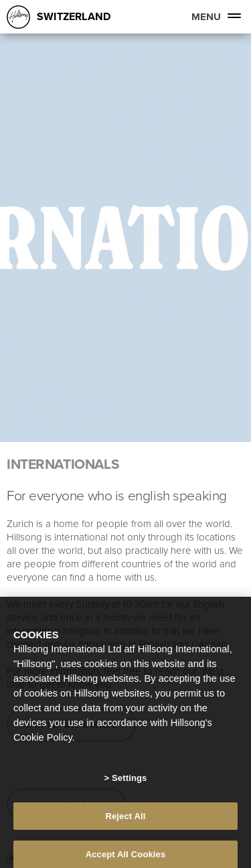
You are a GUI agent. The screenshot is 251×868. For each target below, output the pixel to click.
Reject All (125, 823)
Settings (129, 785)
